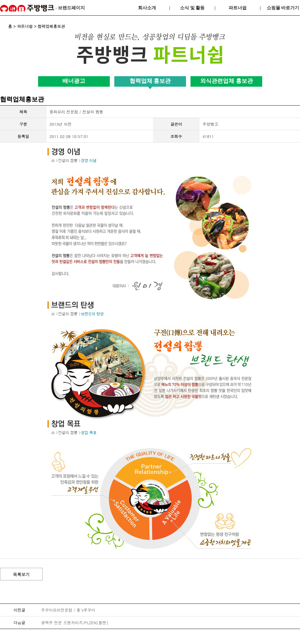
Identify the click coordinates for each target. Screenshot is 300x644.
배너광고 (74, 81)
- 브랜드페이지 (43, 8)
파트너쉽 (238, 8)
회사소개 (147, 8)
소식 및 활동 (192, 8)
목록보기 (21, 574)
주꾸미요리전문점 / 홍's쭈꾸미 (68, 610)
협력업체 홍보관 (150, 81)
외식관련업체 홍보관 (226, 81)
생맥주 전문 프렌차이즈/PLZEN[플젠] (75, 623)
